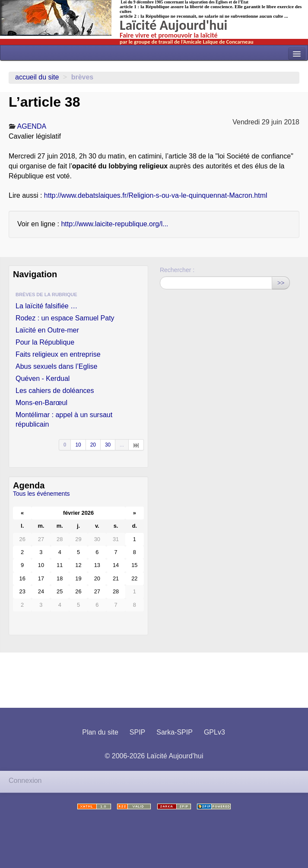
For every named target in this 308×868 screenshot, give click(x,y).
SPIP (137, 732)
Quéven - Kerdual (43, 379)
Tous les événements (41, 494)
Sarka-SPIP (175, 732)
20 (93, 445)
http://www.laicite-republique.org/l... (114, 224)
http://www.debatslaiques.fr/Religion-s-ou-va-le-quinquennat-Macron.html (156, 195)
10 (78, 445)
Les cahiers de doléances (55, 391)
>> (281, 283)
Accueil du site (37, 77)
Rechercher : (177, 270)
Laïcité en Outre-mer (47, 330)
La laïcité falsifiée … (46, 306)
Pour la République (45, 342)
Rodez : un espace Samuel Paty (65, 318)
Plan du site (100, 732)
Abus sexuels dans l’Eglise (56, 366)
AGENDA (32, 126)
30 (108, 445)
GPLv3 (214, 732)
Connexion (25, 781)
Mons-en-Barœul (41, 403)
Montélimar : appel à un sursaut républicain (64, 420)
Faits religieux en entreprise (58, 354)
